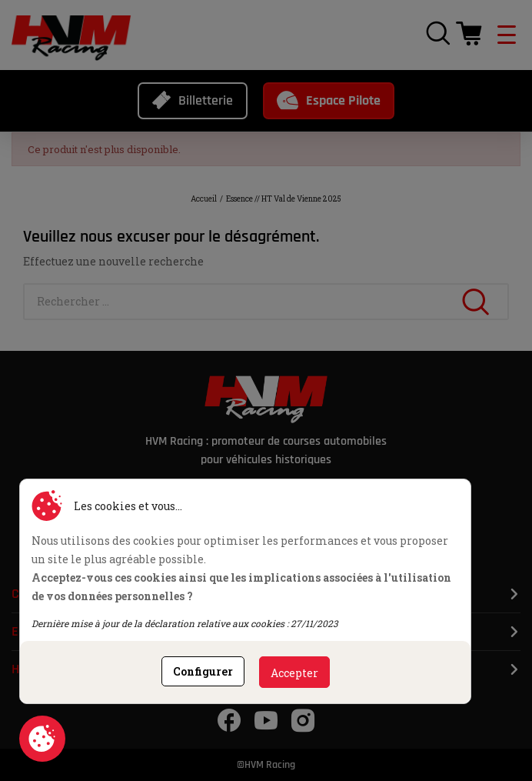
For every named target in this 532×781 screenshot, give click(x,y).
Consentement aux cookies (42, 739)
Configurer (203, 671)
